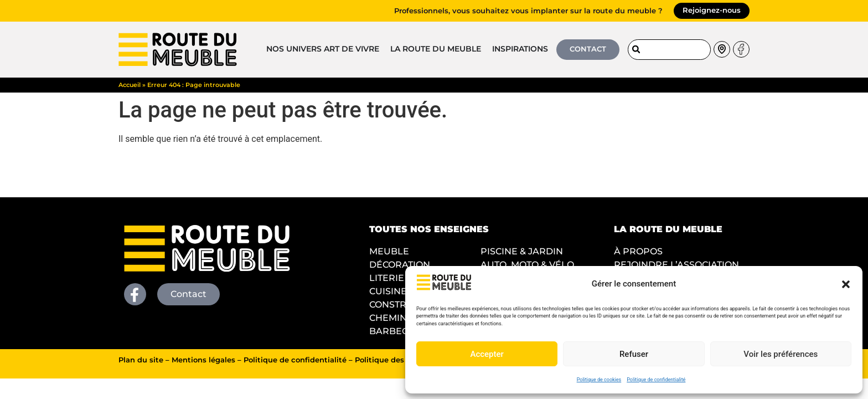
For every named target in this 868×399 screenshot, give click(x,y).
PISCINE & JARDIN (522, 251)
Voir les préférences (781, 354)
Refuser (634, 354)
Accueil (130, 85)
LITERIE (387, 278)
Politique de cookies (599, 380)
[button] (846, 284)
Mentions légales (203, 360)
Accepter (487, 354)
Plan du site (141, 360)
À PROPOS (638, 251)
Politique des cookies (395, 360)
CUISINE (388, 291)
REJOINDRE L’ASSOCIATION (676, 265)
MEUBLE (389, 251)
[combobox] (669, 50)
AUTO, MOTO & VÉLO (527, 265)
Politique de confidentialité (656, 380)
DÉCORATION (400, 265)
